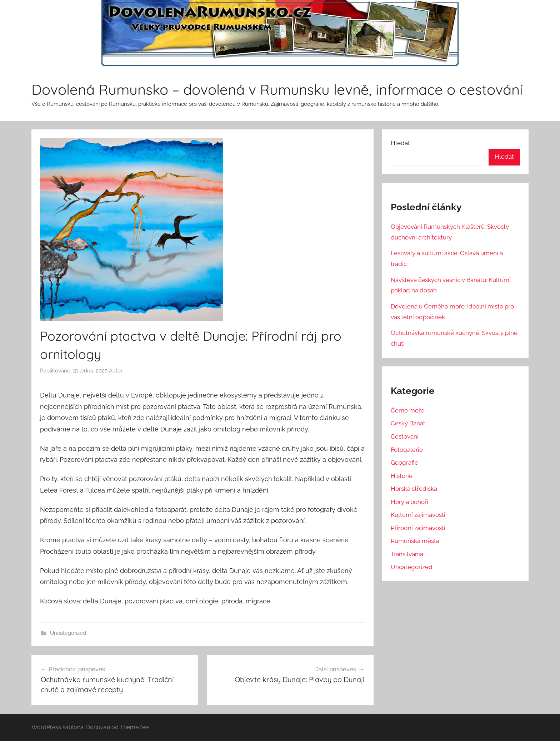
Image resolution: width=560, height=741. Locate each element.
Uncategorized (68, 633)
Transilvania (407, 554)
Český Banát (408, 423)
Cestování (405, 436)
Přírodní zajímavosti (418, 528)
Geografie (404, 463)
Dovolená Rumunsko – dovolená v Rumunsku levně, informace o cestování (277, 89)
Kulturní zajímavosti (418, 515)
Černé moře (407, 410)
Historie (402, 476)
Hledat (400, 143)
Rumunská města (415, 541)
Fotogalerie (407, 450)
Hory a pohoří (409, 502)
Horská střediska (414, 489)
